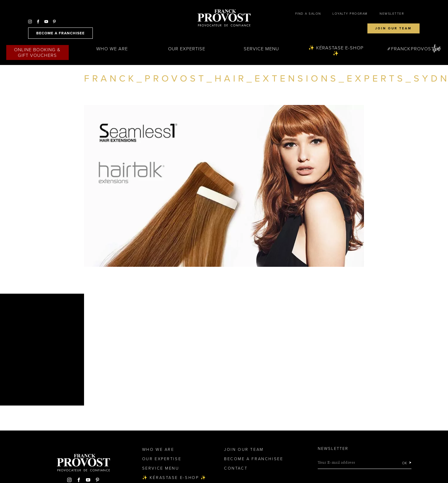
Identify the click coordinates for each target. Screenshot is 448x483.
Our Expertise (187, 49)
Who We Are (112, 49)
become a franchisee (60, 33)
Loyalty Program (350, 14)
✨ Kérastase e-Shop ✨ (336, 51)
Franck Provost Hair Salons (224, 18)
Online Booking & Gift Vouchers (37, 52)
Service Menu (261, 49)
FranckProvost (413, 49)
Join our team (393, 28)
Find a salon (308, 14)
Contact (236, 468)
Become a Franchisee (254, 459)
